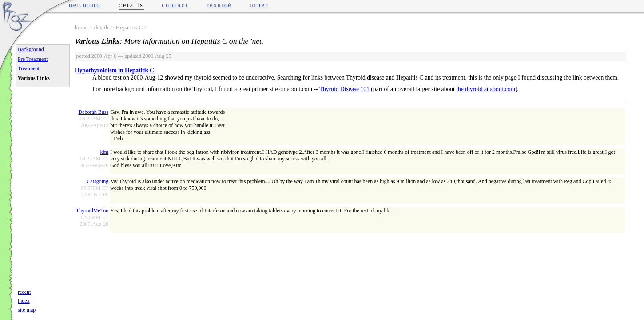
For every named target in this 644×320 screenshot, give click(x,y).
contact (175, 5)
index (24, 301)
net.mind (85, 5)
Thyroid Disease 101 (344, 89)
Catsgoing (97, 181)
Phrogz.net (16, 16)
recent (24, 292)
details (102, 27)
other (260, 5)
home (81, 27)
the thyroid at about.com (486, 89)
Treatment (29, 68)
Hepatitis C (129, 27)
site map (27, 310)
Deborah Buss (93, 112)
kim (104, 152)
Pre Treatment (33, 59)
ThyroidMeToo (92, 211)
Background (31, 49)
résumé (219, 5)
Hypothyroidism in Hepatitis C (114, 70)
